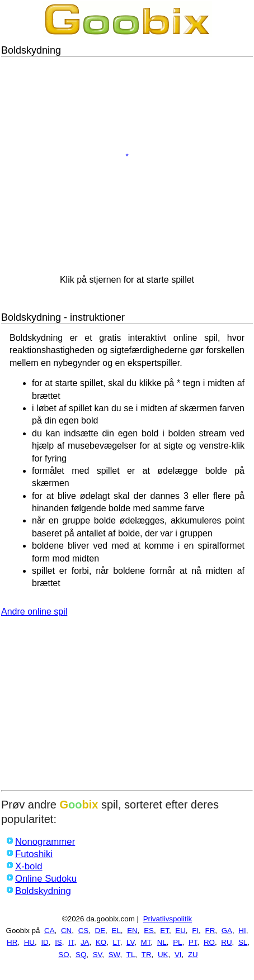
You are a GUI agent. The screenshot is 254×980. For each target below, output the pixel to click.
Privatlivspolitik (168, 919)
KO (101, 942)
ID (44, 942)
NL (162, 942)
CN (66, 931)
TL (131, 955)
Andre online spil (34, 612)
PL (177, 942)
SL (243, 942)
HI (242, 931)
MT (146, 942)
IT (71, 942)
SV (98, 955)
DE (100, 931)
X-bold (29, 866)
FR (210, 931)
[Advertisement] (127, 706)
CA (50, 931)
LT (117, 942)
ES (149, 931)
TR (147, 955)
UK (163, 955)
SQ (81, 955)
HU (29, 942)
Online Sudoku (46, 879)
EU (180, 931)
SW (114, 955)
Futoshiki (34, 854)
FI (195, 931)
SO (63, 955)
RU (226, 942)
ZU (193, 955)
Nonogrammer (45, 842)
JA (85, 942)
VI (178, 955)
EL (116, 931)
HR (12, 942)
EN (132, 931)
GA (227, 931)
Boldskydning (43, 891)
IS (58, 942)
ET (164, 931)
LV (130, 942)
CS (84, 931)
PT (193, 942)
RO (209, 942)
